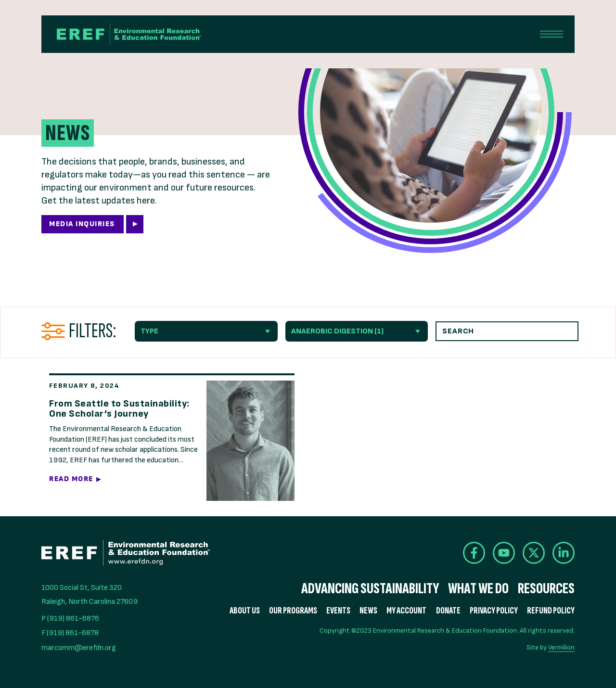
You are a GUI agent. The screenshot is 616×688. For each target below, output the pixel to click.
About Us (245, 611)
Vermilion (561, 647)
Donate (448, 611)
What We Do (478, 589)
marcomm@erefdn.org (79, 648)
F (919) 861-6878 (70, 633)
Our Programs (293, 611)
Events (338, 611)
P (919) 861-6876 (70, 618)
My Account (406, 611)
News (368, 611)
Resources (546, 589)
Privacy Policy (494, 611)
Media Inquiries (82, 224)
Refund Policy (551, 611)
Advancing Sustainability (370, 589)
